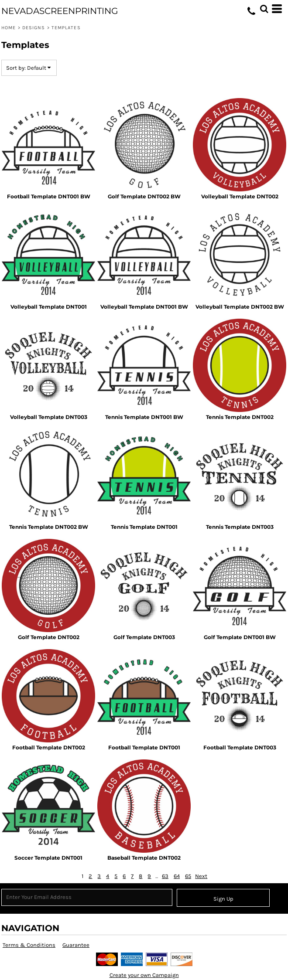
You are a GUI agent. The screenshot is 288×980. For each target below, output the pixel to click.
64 (177, 876)
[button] (264, 9)
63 (165, 876)
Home (9, 28)
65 (188, 876)
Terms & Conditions (29, 945)
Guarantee (76, 945)
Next (201, 876)
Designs (34, 28)
